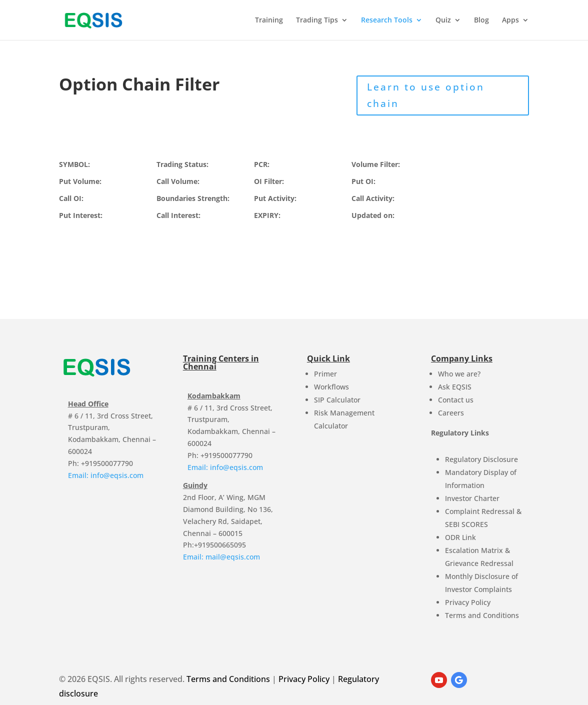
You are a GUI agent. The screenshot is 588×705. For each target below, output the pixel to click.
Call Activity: (373, 198)
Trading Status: (182, 164)
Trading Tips (317, 20)
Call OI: (71, 198)
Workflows (331, 387)
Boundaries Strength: (193, 198)
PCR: (262, 164)
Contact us (456, 400)
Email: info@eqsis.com (106, 475)
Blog (481, 20)
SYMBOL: (74, 164)
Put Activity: (275, 198)
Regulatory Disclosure (481, 459)
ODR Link (460, 537)
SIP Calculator (337, 400)
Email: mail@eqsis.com (221, 557)
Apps (510, 20)
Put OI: (363, 181)
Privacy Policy (468, 602)
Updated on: (373, 215)
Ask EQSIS (455, 387)
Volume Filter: (376, 164)
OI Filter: (269, 181)
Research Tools (387, 20)
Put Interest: (81, 215)
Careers (451, 413)
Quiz (443, 20)
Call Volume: (178, 181)
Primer (325, 374)
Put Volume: (80, 181)
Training (269, 20)
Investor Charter (472, 498)
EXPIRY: (267, 215)
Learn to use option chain (426, 95)
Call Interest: (178, 215)
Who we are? (459, 374)
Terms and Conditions (482, 615)
